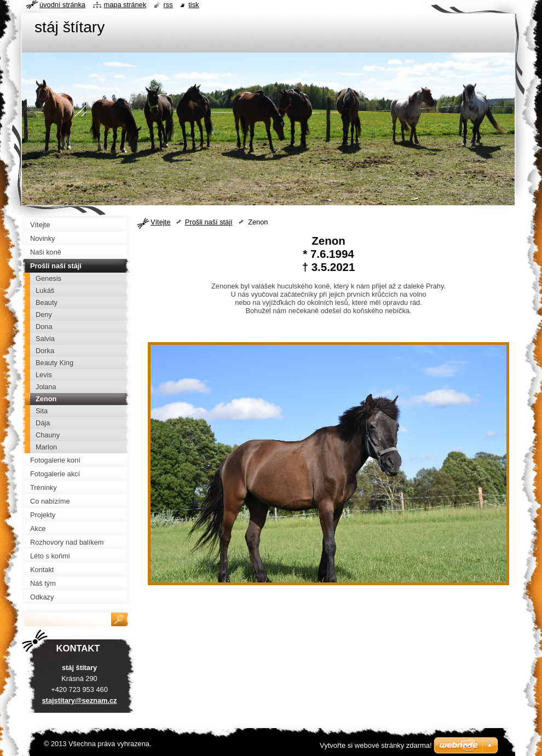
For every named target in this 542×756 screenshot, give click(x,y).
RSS (168, 5)
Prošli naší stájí (209, 222)
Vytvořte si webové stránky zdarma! (376, 745)
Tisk (194, 5)
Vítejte (160, 222)
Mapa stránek (125, 5)
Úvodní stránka (62, 5)
